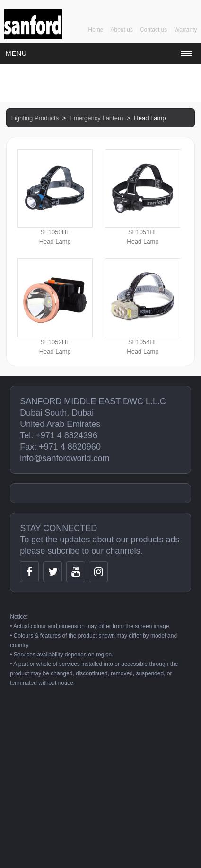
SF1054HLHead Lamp (143, 306)
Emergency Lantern (96, 118)
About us (122, 30)
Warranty (185, 30)
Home (96, 30)
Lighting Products (35, 118)
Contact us (153, 30)
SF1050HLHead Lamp (55, 197)
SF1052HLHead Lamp (55, 306)
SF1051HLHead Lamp (143, 197)
